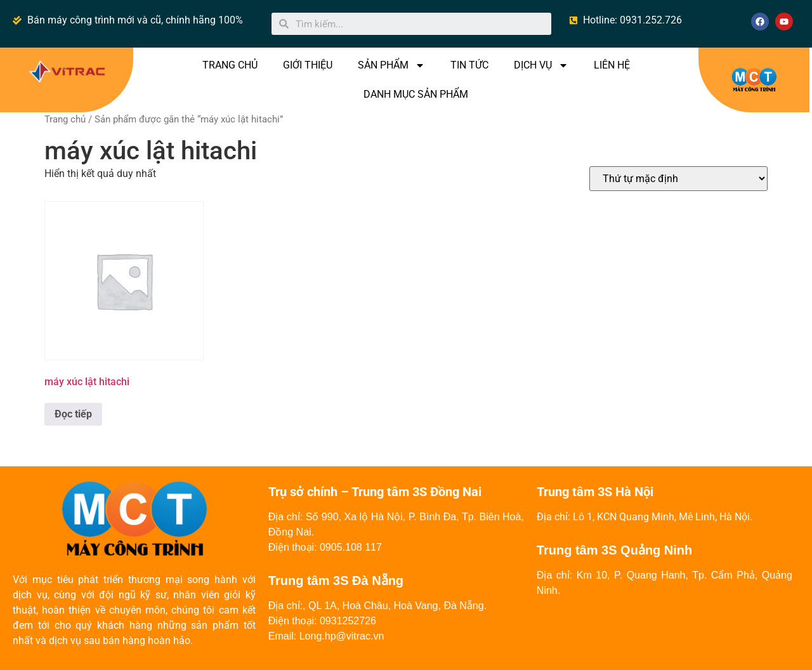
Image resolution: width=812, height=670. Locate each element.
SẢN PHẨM (391, 65)
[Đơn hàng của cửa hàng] (678, 179)
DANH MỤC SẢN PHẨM (416, 94)
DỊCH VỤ (541, 65)
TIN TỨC (469, 65)
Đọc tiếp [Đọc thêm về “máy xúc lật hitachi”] (73, 414)
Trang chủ (65, 119)
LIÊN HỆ (612, 65)
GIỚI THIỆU (308, 65)
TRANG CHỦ (230, 65)
